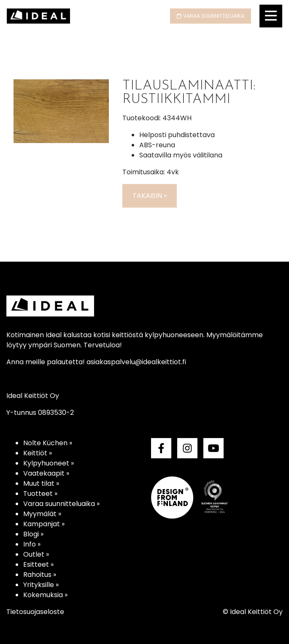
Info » (32, 544)
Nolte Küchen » (48, 443)
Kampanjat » (44, 524)
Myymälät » (42, 514)
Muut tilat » (41, 483)
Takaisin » (150, 196)
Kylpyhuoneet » (49, 463)
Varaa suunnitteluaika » (61, 504)
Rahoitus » (40, 575)
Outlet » (36, 554)
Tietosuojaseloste (35, 612)
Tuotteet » (40, 494)
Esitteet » (38, 564)
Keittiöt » (38, 453)
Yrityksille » (41, 585)
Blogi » (33, 534)
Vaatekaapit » (46, 473)
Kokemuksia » (45, 595)
